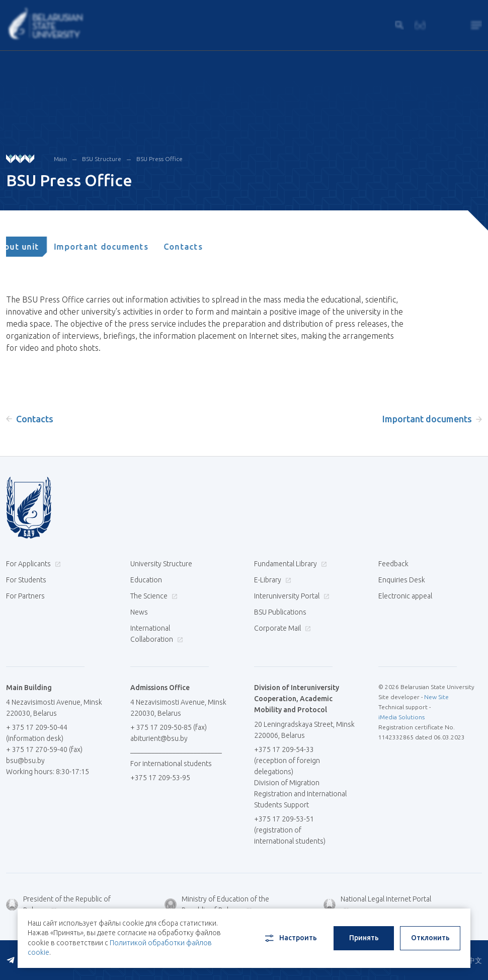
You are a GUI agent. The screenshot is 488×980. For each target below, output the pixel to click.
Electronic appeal (405, 596)
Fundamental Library (289, 564)
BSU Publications (280, 612)
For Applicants (32, 564)
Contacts (204, 247)
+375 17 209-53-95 (160, 778)
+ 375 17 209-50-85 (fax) (169, 727)
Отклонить (430, 938)
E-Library (271, 580)
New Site (436, 697)
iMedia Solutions (401, 717)
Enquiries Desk (402, 580)
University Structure (161, 564)
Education (146, 580)
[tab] (37, 247)
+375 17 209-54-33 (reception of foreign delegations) (287, 761)
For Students (26, 580)
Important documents (123, 247)
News (139, 612)
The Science (153, 596)
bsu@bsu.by (25, 761)
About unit (37, 247)
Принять (364, 938)
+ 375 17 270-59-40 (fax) (44, 749)
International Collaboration (157, 634)
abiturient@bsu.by (159, 738)
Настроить (290, 938)
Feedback (393, 564)
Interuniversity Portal (291, 596)
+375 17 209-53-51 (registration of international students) (290, 830)
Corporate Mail (281, 628)
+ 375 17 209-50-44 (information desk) (37, 733)
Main (60, 159)
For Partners (25, 596)
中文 (475, 960)
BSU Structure (102, 159)
